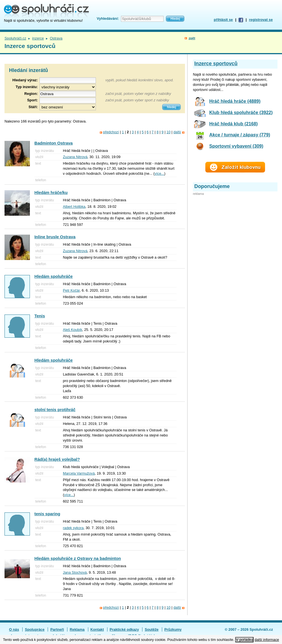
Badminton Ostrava (54, 143)
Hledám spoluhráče (54, 276)
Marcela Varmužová (79, 473)
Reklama (77, 629)
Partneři (57, 629)
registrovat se (261, 20)
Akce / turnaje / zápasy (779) (240, 135)
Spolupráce (35, 629)
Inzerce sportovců (216, 64)
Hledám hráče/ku (51, 193)
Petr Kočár (71, 290)
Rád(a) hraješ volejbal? (57, 459)
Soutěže (152, 629)
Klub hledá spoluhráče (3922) (241, 112)
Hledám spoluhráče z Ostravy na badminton (78, 558)
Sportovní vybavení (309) (236, 146)
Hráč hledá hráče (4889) (235, 101)
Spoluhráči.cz (15, 38)
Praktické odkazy (124, 629)
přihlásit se (223, 20)
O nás (14, 629)
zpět (192, 38)
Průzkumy (173, 629)
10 (168, 132)
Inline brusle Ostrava (55, 237)
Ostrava (56, 38)
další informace (267, 640)
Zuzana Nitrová (75, 157)
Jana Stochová (75, 572)
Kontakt (97, 629)
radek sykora (73, 528)
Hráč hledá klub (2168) (233, 124)
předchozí (111, 132)
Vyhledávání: (108, 18)
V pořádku (244, 640)
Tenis (40, 316)
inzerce (38, 38)
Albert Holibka (74, 207)
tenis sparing (47, 514)
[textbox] (68, 94)
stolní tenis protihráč (55, 410)
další (177, 132)
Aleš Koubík (72, 330)
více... (159, 173)
